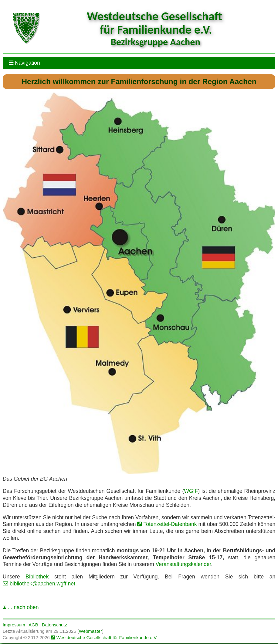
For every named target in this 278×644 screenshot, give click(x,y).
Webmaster (90, 631)
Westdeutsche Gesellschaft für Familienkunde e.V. (107, 637)
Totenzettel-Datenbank (170, 524)
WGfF (191, 491)
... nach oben (21, 607)
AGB (33, 625)
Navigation (24, 63)
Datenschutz (54, 625)
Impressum (14, 625)
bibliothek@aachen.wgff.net (42, 584)
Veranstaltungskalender (183, 564)
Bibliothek (37, 577)
